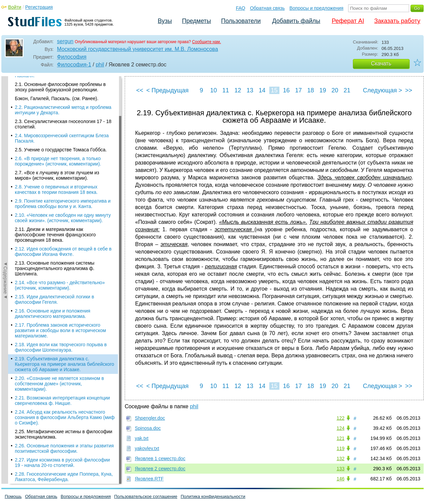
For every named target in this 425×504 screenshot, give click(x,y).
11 (225, 90)
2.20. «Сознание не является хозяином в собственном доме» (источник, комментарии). (59, 212)
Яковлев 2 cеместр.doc (160, 469)
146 (341, 479)
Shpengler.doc (150, 418)
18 (310, 90)
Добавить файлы (296, 21)
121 (341, 438)
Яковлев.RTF (149, 479)
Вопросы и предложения (316, 8)
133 (341, 469)
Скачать (381, 64)
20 (335, 90)
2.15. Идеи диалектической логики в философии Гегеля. (54, 128)
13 (250, 90)
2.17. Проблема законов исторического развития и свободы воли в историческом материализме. (60, 159)
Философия (72, 57)
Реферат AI (348, 21)
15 (274, 90)
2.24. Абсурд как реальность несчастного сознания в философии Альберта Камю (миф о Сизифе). (65, 246)
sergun (65, 41)
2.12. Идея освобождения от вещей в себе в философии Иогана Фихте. (63, 80)
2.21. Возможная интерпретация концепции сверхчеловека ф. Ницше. (62, 229)
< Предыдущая (168, 90)
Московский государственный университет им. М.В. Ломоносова (138, 49)
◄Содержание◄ (5, 194)
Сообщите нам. (207, 42)
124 (341, 428)
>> (409, 90)
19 (323, 90)
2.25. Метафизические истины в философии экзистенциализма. (64, 263)
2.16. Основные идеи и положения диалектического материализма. (53, 142)
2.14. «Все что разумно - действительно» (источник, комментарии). (60, 114)
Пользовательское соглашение (146, 496)
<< (140, 90)
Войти (15, 7)
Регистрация (39, 7)
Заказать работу (397, 21)
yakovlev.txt (147, 448)
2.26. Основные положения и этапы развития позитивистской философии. (64, 277)
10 (213, 90)
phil (100, 65)
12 (238, 90)
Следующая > (383, 90)
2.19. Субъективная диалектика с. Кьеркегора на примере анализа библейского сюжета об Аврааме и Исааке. (65, 192)
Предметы (196, 21)
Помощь (13, 496)
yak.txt (142, 438)
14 (262, 90)
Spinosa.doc (148, 428)
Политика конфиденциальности (213, 496)
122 (341, 418)
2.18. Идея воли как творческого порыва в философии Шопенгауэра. (61, 176)
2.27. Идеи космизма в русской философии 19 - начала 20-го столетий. (62, 291)
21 (347, 90)
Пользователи (241, 21)
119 (341, 448)
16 (286, 90)
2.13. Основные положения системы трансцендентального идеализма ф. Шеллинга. (55, 97)
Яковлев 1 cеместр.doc (160, 458)
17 (298, 90)
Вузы (165, 21)
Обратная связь (267, 8)
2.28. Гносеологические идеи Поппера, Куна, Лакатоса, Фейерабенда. (64, 305)
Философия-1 (74, 65)
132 (341, 458)
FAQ (241, 8)
